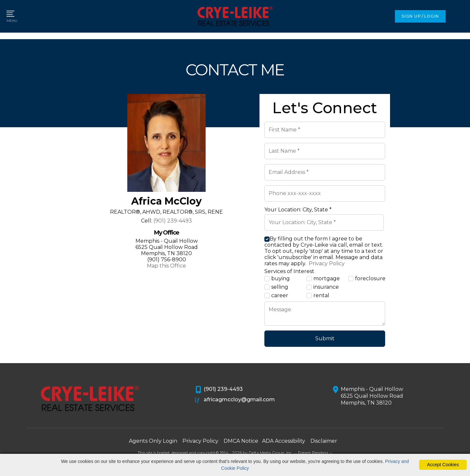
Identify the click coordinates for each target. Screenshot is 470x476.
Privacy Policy (326, 263)
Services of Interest (289, 271)
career (276, 296)
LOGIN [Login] (431, 16)
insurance (323, 287)
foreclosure (367, 279)
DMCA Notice (241, 441)
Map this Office (166, 266)
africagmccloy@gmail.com (235, 400)
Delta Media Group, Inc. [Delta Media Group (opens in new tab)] (271, 453)
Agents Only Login (153, 441)
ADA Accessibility (284, 441)
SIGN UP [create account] (411, 16)
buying (277, 279)
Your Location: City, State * (298, 210)
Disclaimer (324, 441)
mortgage (323, 279)
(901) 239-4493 (173, 221)
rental (318, 296)
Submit (325, 338)
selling (276, 287)
